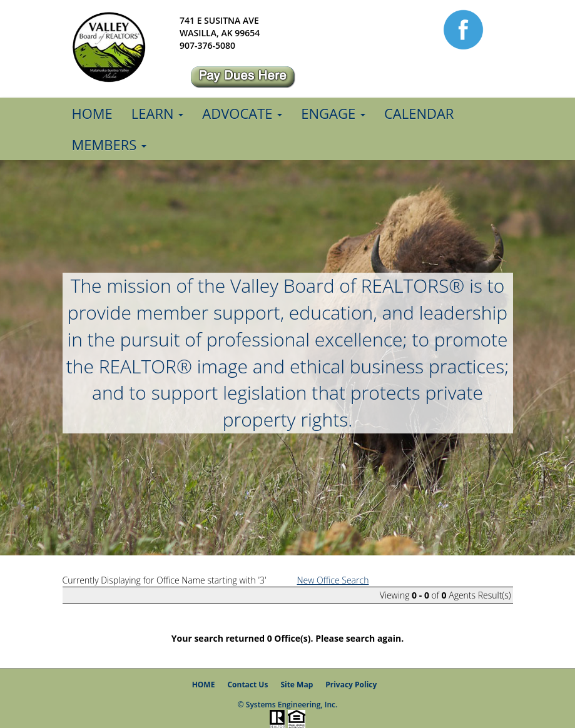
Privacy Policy (351, 685)
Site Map (297, 685)
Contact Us (247, 685)
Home (92, 113)
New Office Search (333, 580)
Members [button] (109, 144)
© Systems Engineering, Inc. (288, 705)
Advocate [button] (242, 113)
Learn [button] (157, 113)
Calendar (419, 113)
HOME (204, 685)
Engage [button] (333, 113)
